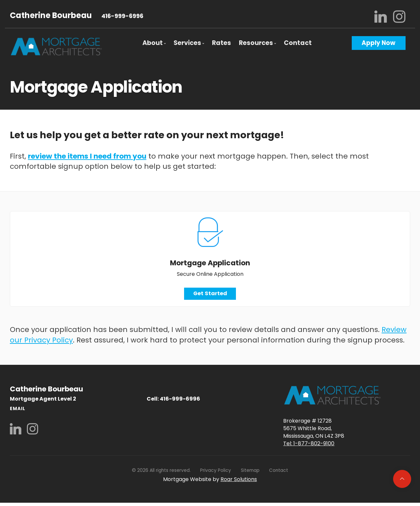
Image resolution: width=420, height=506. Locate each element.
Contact (298, 43)
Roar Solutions (239, 481)
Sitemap (250, 472)
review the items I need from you (87, 156)
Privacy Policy (216, 472)
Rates (221, 43)
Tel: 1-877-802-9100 (309, 445)
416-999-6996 (122, 16)
